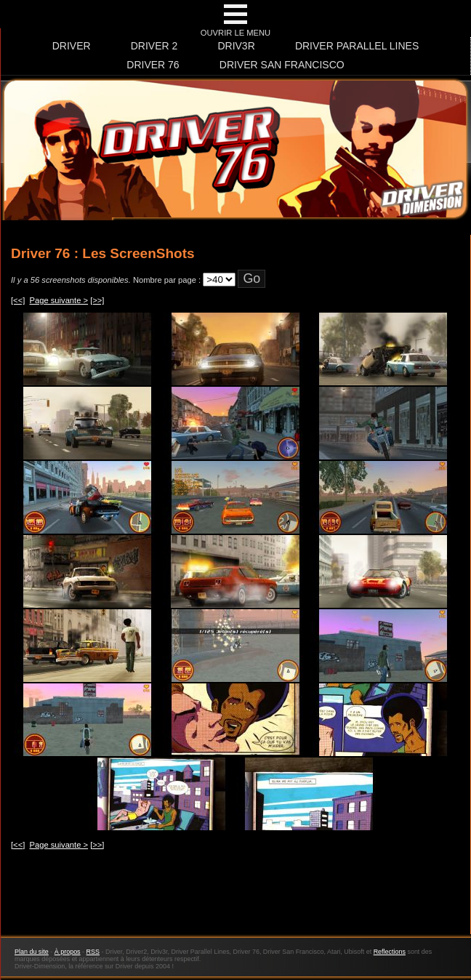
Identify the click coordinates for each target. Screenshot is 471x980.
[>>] (97, 300)
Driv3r (236, 46)
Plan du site (32, 952)
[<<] (18, 300)
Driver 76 (153, 65)
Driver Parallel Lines (357, 46)
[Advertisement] (235, 900)
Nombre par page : (167, 280)
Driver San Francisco (282, 65)
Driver (72, 46)
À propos (68, 952)
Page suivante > (59, 300)
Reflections (390, 952)
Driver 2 (154, 46)
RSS (93, 952)
